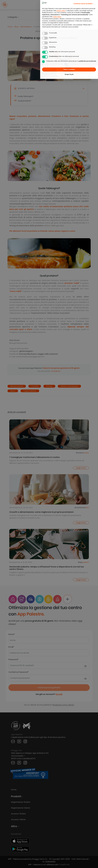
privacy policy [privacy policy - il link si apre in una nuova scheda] (61, 5)
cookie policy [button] (57, 11)
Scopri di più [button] (69, 69)
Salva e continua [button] (69, 64)
